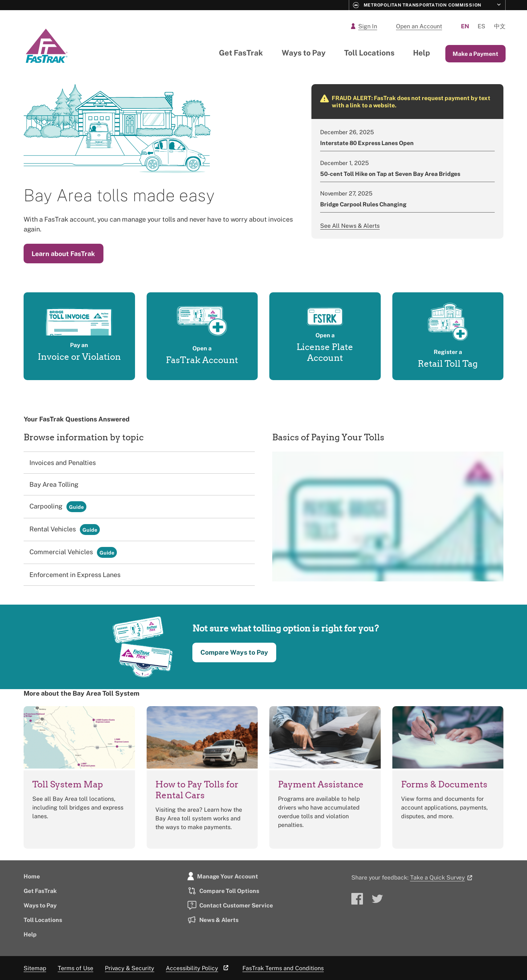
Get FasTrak (241, 53)
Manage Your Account (223, 876)
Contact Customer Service (230, 905)
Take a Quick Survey (442, 877)
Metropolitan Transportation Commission (417, 5)
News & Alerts (213, 920)
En (465, 26)
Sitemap (35, 968)
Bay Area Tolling (54, 484)
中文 (500, 26)
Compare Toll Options (223, 891)
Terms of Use (75, 968)
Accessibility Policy (198, 968)
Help (422, 53)
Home (32, 876)
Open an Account (419, 26)
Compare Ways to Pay (234, 652)
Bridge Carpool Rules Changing (363, 204)
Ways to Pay (304, 53)
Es (481, 26)
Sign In (364, 26)
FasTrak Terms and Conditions (283, 968)
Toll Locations (369, 53)
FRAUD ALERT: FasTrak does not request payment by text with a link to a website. (411, 102)
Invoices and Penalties (63, 462)
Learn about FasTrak (63, 254)
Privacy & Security (130, 968)
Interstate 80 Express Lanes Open (367, 143)
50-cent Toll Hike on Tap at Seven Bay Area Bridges (390, 174)
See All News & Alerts (350, 226)
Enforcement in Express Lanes (75, 575)
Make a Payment (475, 54)
